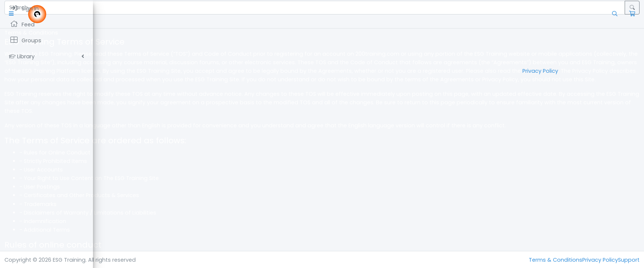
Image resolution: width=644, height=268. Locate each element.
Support (629, 260)
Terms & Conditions (556, 260)
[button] (106, 14)
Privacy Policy (319, 79)
